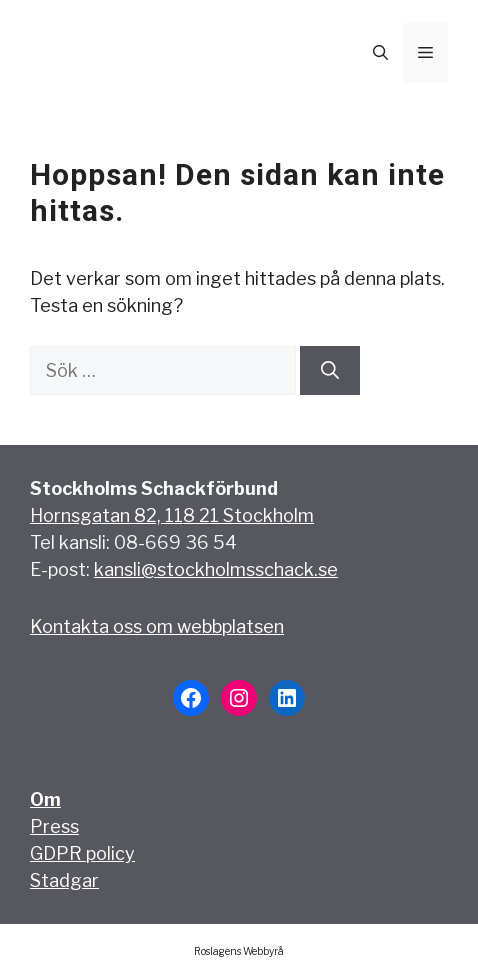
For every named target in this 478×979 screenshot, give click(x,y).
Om (45, 799)
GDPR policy (82, 853)
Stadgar (64, 880)
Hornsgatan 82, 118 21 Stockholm (172, 515)
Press (54, 826)
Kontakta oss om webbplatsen (157, 626)
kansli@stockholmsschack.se (216, 569)
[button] (380, 53)
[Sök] (330, 370)
